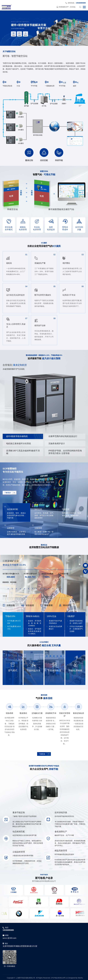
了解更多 (10, 493)
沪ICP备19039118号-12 (59, 976)
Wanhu (80, 976)
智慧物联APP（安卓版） (67, 7)
